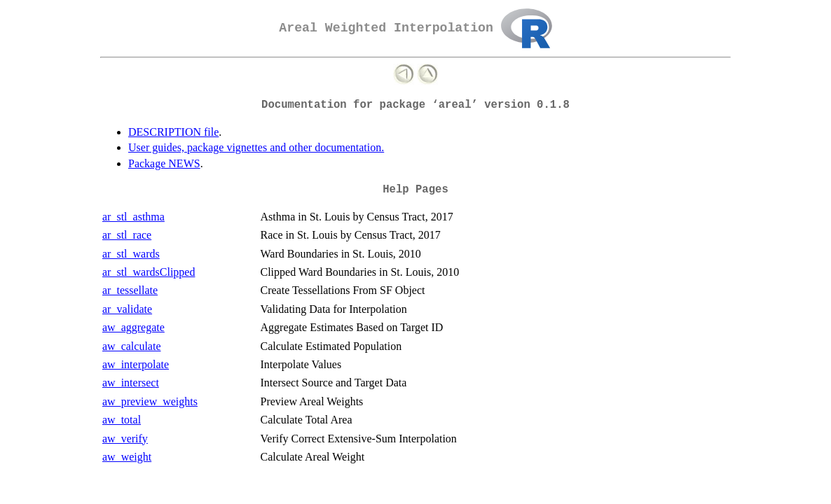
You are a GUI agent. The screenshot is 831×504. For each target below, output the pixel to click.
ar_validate (127, 309)
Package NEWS (164, 163)
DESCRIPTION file (173, 132)
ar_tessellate (130, 290)
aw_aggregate (133, 327)
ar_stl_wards (131, 254)
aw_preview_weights (150, 401)
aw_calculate (132, 346)
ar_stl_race (127, 235)
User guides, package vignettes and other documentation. (256, 147)
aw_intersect (131, 383)
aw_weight (127, 457)
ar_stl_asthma (133, 217)
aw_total (122, 420)
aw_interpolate (136, 364)
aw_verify (125, 439)
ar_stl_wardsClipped (149, 272)
